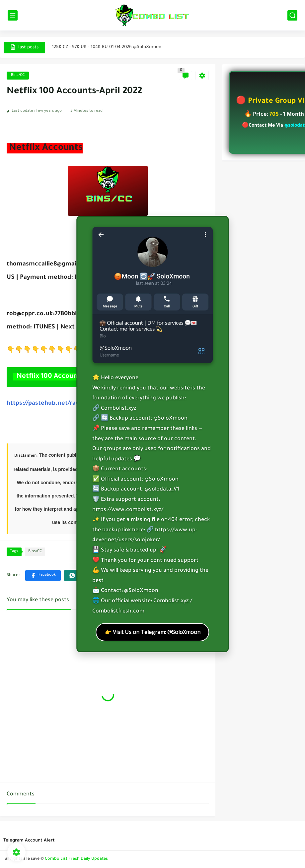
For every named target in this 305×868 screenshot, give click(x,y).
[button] (43, 576)
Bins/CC (18, 75)
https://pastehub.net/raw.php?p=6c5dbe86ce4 (74, 404)
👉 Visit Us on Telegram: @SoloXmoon (153, 632)
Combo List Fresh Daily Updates (76, 859)
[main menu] (13, 15)
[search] (292, 15)
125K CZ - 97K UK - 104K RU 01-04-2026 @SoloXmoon (107, 47)
